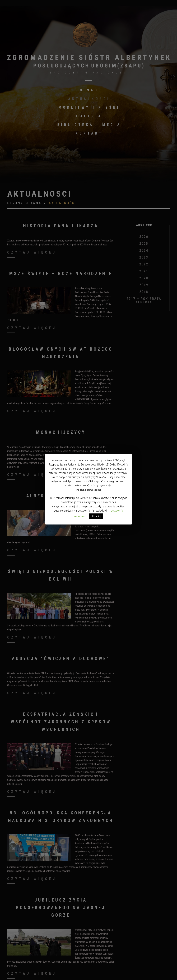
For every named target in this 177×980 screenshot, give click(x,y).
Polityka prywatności (89, 490)
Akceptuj (96, 516)
